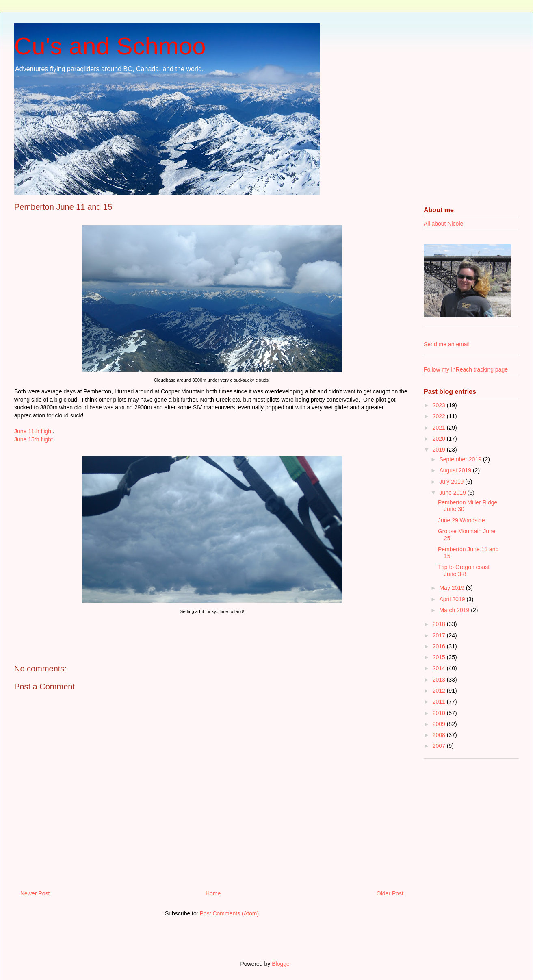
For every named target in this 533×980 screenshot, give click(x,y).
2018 (440, 624)
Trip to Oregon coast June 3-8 (464, 570)
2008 (440, 735)
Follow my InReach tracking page (466, 369)
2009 (440, 724)
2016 (440, 646)
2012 (440, 691)
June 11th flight (34, 431)
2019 (440, 450)
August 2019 (456, 470)
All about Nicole (443, 224)
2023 (440, 405)
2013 (440, 680)
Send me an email (447, 344)
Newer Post (35, 893)
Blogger (281, 964)
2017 (440, 635)
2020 (440, 439)
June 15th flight (34, 439)
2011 (440, 702)
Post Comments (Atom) (229, 913)
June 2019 (453, 493)
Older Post (390, 893)
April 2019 (453, 599)
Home (213, 893)
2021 (440, 428)
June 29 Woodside (461, 520)
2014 (440, 668)
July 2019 (452, 482)
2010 (440, 713)
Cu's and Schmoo (110, 46)
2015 (440, 657)
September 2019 (461, 459)
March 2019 (455, 610)
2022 (440, 416)
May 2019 (452, 588)
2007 (440, 746)
